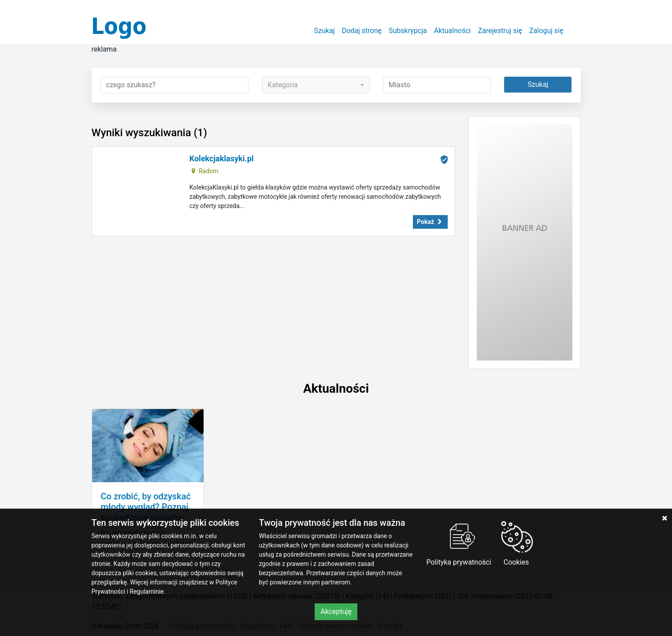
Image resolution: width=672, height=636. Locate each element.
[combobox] (316, 85)
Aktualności (453, 31)
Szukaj (325, 31)
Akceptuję (336, 612)
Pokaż (430, 222)
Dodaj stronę (362, 31)
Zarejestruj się (500, 31)
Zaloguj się (546, 31)
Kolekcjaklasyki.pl (222, 158)
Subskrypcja (408, 31)
